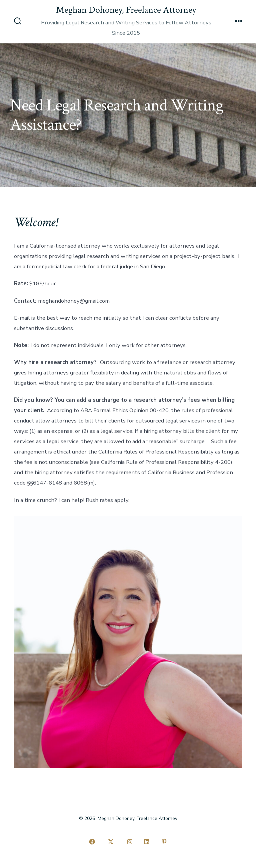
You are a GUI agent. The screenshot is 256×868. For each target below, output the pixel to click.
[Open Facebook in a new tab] (92, 842)
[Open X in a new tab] (111, 842)
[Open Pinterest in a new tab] (164, 842)
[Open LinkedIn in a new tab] (147, 842)
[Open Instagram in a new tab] (130, 842)
